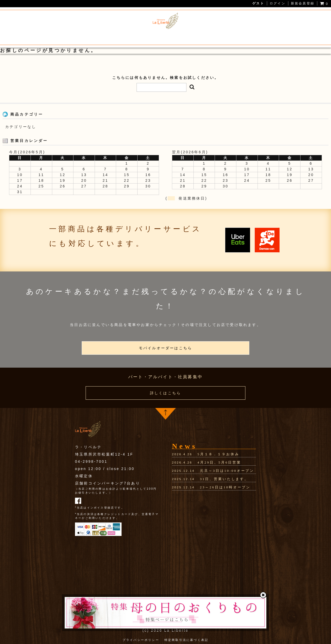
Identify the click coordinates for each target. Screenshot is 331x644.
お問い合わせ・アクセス (255, 37)
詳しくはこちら (165, 393)
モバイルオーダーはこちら (165, 348)
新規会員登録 (303, 3)
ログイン (278, 3)
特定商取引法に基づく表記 (186, 639)
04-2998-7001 (91, 461)
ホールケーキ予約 (207, 37)
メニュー (108, 37)
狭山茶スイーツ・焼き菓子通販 (153, 37)
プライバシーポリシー (141, 639)
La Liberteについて (73, 37)
